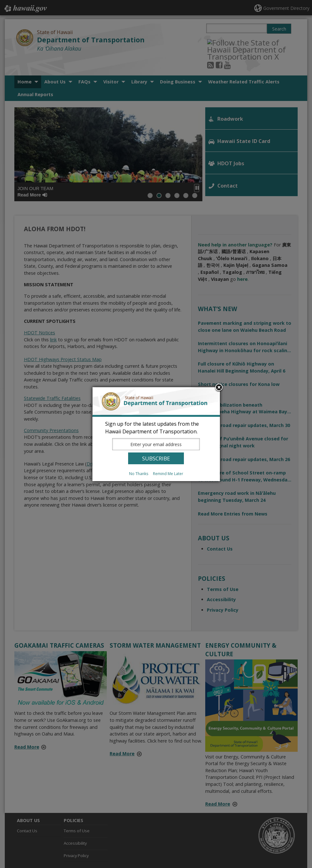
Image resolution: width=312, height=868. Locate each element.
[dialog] (156, 434)
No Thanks (139, 474)
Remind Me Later (168, 474)
